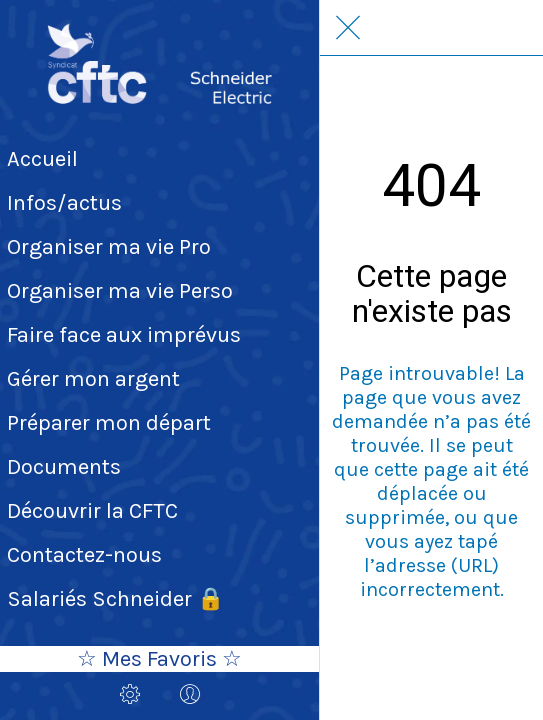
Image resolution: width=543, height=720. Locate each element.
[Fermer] (348, 28)
